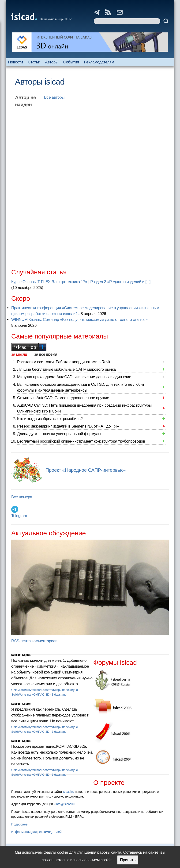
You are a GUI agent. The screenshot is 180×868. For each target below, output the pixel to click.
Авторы (52, 62)
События (71, 62)
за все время (46, 354)
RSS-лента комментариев (34, 641)
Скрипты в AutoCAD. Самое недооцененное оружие (63, 398)
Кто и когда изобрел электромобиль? (50, 419)
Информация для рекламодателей (36, 832)
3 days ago (59, 695)
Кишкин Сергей (21, 655)
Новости (15, 62)
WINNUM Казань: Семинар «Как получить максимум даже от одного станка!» (79, 320)
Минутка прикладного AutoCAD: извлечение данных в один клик (74, 377)
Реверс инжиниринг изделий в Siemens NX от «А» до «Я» (68, 426)
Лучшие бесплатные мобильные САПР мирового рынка (66, 369)
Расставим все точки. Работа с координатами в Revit (64, 362)
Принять (128, 860)
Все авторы (54, 97)
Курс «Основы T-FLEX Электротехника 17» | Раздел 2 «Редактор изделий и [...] (81, 282)
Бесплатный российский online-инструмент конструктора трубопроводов (81, 441)
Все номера (22, 497)
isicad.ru (68, 792)
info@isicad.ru (65, 804)
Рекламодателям (99, 62)
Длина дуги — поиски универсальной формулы (59, 434)
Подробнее (19, 824)
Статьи (34, 62)
